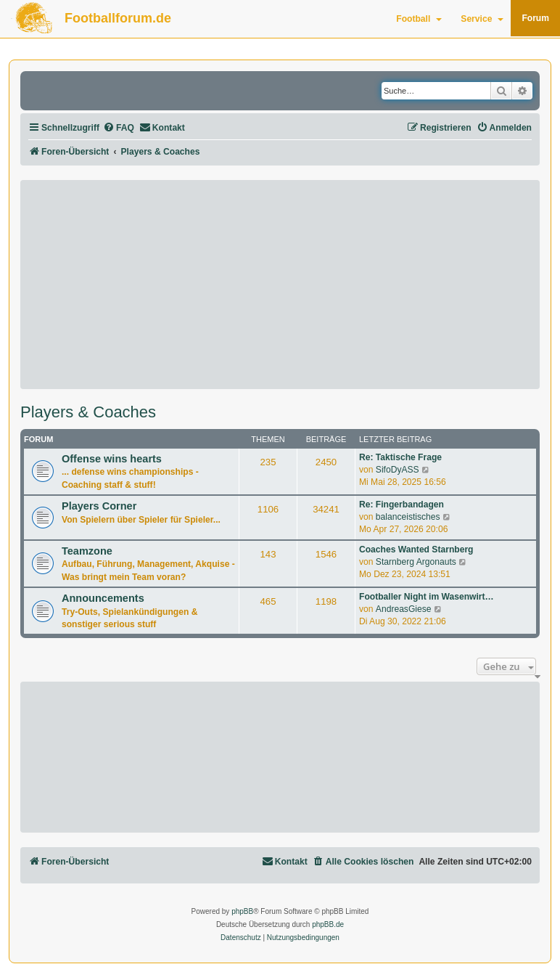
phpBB (242, 911)
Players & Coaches (88, 412)
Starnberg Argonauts (416, 562)
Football (419, 19)
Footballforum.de (118, 18)
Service (482, 19)
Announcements (103, 598)
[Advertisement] (280, 285)
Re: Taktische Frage (400, 457)
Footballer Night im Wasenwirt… (427, 597)
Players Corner (99, 506)
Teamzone (87, 551)
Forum (535, 18)
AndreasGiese (404, 609)
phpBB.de (328, 924)
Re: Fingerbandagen (402, 505)
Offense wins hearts (112, 459)
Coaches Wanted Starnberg (416, 550)
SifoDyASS (398, 470)
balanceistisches (408, 517)
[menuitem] (119, 128)
